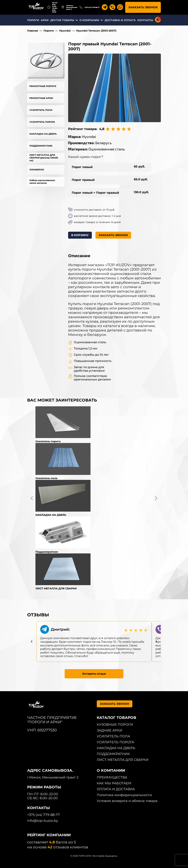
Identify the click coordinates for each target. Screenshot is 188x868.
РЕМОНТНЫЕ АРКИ (41, 98)
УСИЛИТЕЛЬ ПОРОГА (42, 122)
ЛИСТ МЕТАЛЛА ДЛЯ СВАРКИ (123, 760)
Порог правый (83, 180)
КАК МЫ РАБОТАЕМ (114, 783)
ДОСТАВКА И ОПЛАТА (120, 20)
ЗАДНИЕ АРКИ (110, 730)
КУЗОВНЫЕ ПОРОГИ (115, 725)
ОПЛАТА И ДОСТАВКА (116, 789)
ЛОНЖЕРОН (37, 170)
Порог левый (82, 167)
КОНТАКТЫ (145, 20)
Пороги (49, 31)
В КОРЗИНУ (80, 235)
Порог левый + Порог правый (95, 193)
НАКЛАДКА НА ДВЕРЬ (43, 134)
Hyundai (65, 31)
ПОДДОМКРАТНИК (41, 146)
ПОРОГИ (33, 20)
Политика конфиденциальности (124, 795)
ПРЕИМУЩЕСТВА (112, 777)
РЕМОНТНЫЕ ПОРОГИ (43, 86)
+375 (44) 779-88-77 (92, 7)
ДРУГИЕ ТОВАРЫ (62, 20)
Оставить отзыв (94, 674)
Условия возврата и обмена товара (127, 801)
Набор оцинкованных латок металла (42, 182)
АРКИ (45, 20)
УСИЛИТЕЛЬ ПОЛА (41, 110)
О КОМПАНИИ (89, 20)
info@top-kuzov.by (43, 821)
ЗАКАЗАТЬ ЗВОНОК (143, 7)
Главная (33, 31)
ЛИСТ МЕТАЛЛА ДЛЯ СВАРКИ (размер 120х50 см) (44, 158)
